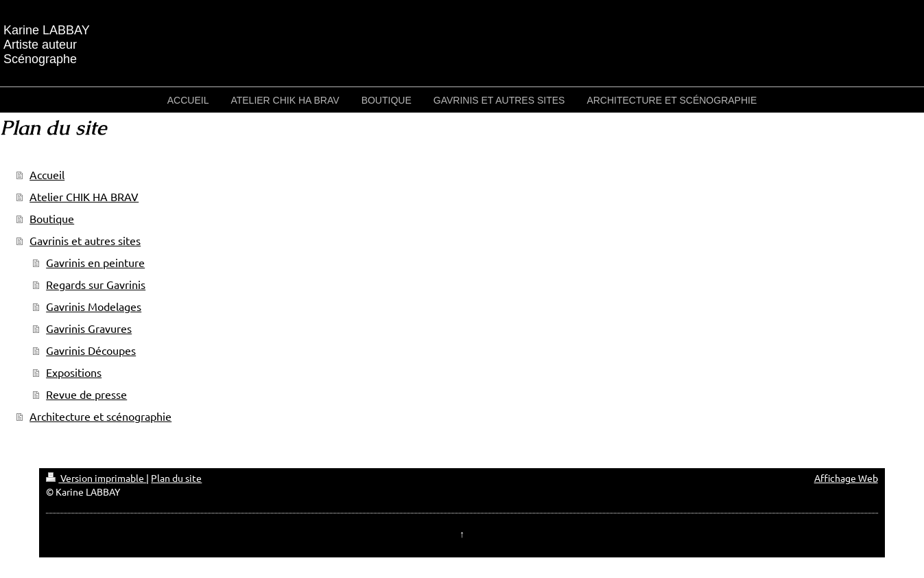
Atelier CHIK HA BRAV (84, 196)
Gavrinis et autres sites (85, 240)
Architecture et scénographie (100, 416)
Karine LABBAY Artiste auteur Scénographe (47, 45)
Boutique (52, 218)
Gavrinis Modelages (94, 306)
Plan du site (176, 478)
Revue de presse (86, 394)
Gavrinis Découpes (91, 350)
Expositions (74, 372)
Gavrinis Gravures (89, 328)
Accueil (47, 174)
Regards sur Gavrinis (96, 284)
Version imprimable (96, 478)
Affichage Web (846, 478)
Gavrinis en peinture (95, 262)
